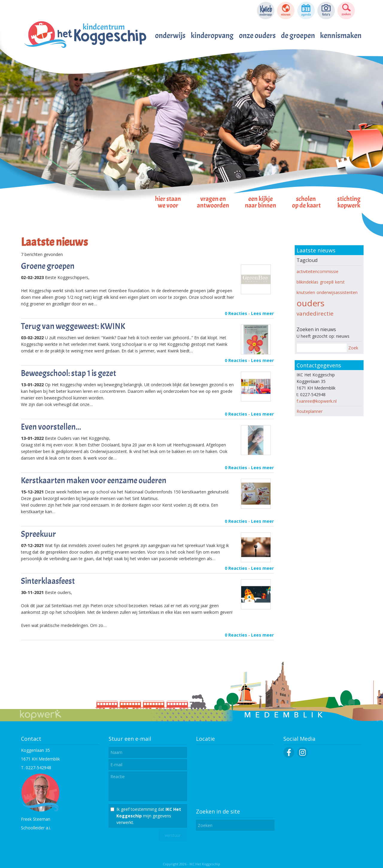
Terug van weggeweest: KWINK (73, 326)
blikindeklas (307, 282)
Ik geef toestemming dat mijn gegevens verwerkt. (149, 816)
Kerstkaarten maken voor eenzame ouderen (94, 481)
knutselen (306, 292)
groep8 (327, 282)
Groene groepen (48, 266)
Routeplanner (310, 411)
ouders (310, 303)
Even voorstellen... (51, 427)
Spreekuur (38, 534)
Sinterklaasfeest (48, 581)
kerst (340, 282)
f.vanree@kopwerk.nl (317, 401)
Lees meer (262, 313)
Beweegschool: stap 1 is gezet (69, 373)
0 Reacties (236, 313)
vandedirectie (315, 313)
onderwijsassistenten (337, 292)
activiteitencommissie (317, 271)
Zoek (353, 348)
